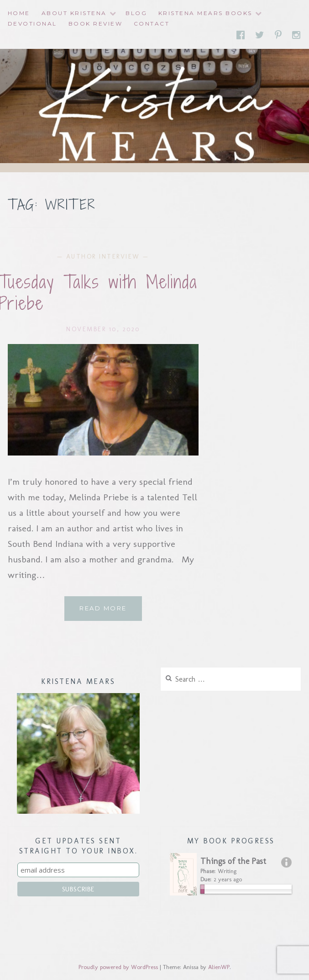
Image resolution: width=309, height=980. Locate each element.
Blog (136, 13)
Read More (111, 612)
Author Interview (103, 257)
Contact (152, 24)
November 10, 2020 (103, 329)
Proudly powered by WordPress (118, 967)
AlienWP (219, 967)
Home (19, 13)
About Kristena (74, 13)
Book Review (96, 24)
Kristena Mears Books (205, 13)
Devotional (32, 24)
